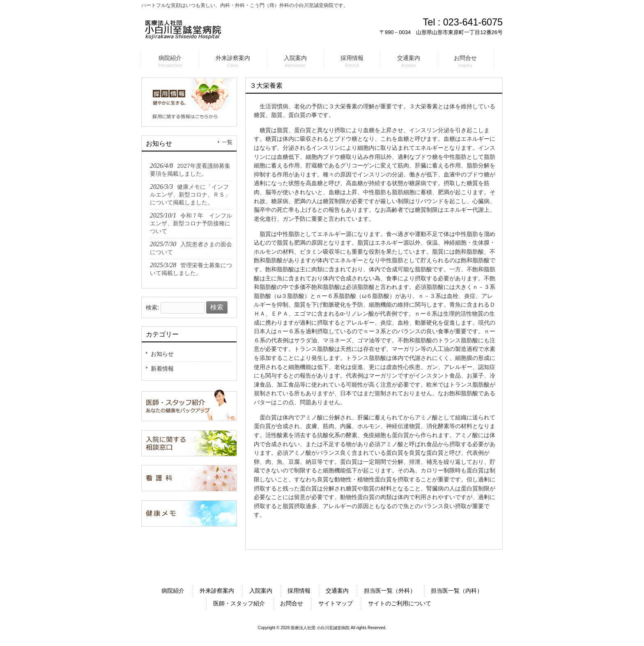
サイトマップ (336, 603)
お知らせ (162, 354)
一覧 (227, 142)
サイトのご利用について (400, 603)
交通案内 (337, 591)
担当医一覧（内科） (457, 591)
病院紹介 (173, 591)
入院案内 (261, 591)
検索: (152, 307)
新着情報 (162, 369)
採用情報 (299, 591)
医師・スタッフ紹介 (239, 603)
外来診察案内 (217, 591)
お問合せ (292, 603)
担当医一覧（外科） (390, 591)
